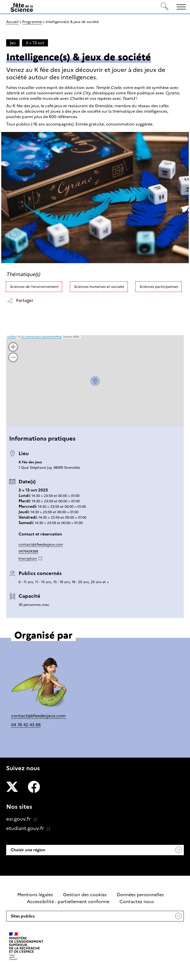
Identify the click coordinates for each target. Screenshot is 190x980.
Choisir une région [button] (27, 850)
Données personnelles (140, 895)
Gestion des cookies (85, 895)
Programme (32, 22)
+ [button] (13, 343)
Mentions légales (35, 895)
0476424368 (28, 551)
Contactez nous (137, 902)
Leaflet (12, 337)
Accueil (12, 22)
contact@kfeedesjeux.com (41, 544)
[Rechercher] (165, 7)
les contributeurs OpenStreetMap (41, 337)
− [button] (13, 354)
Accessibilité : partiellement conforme (68, 902)
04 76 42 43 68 (26, 725)
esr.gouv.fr (19, 819)
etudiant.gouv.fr (26, 828)
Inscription (28, 558)
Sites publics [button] (22, 917)
